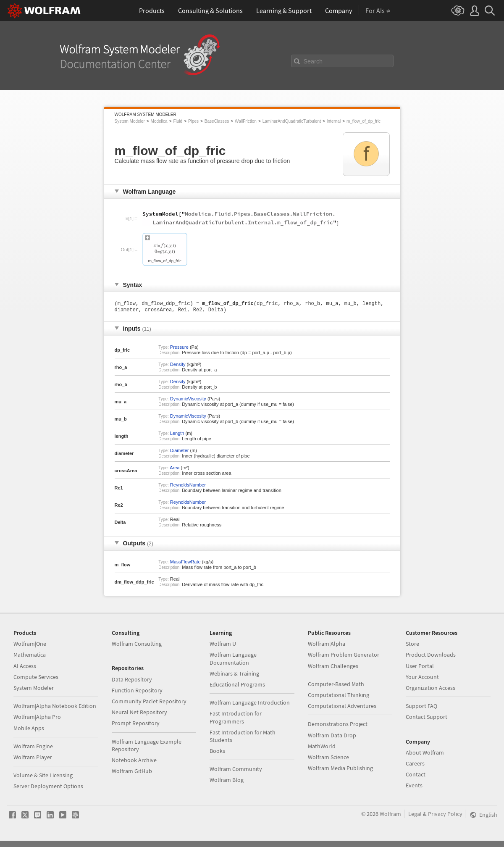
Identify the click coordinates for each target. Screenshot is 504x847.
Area (175, 469)
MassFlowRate (185, 563)
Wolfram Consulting (137, 645)
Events (414, 787)
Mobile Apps (29, 730)
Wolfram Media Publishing (340, 770)
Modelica (159, 121)
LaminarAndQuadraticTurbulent (292, 121)
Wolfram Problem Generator (344, 656)
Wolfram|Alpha (327, 645)
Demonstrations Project (338, 726)
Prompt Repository (136, 725)
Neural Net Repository (139, 714)
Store (412, 645)
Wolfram (390, 815)
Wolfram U (223, 645)
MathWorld (322, 748)
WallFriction (246, 121)
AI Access (25, 668)
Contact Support (427, 718)
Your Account (422, 679)
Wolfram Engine (33, 748)
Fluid (178, 121)
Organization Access (430, 689)
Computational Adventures (342, 708)
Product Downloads (431, 656)
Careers (415, 765)
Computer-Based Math (336, 686)
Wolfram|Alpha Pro (37, 718)
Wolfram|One (30, 645)
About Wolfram (425, 754)
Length (177, 435)
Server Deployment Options (48, 788)
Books (217, 752)
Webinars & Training (234, 675)
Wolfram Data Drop (332, 737)
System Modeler (130, 121)
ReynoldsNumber (188, 487)
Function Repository (137, 692)
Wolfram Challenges (333, 668)
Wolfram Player (33, 759)
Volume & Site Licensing (43, 777)
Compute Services (36, 679)
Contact (416, 776)
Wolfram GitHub (132, 773)
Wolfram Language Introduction (250, 704)
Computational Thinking (339, 697)
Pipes (193, 121)
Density (178, 366)
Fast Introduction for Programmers (236, 719)
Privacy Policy (445, 815)
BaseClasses (217, 121)
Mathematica (30, 656)
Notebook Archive (134, 762)
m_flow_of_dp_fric (364, 121)
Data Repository (132, 681)
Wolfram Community (236, 771)
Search (313, 61)
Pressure (179, 349)
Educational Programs (237, 686)
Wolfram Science (328, 759)
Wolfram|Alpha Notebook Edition (55, 708)
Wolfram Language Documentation (233, 660)
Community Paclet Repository (149, 703)
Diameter (180, 452)
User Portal (420, 668)
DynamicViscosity (188, 400)
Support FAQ (421, 708)
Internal (334, 121)
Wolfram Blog (227, 781)
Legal (415, 815)
